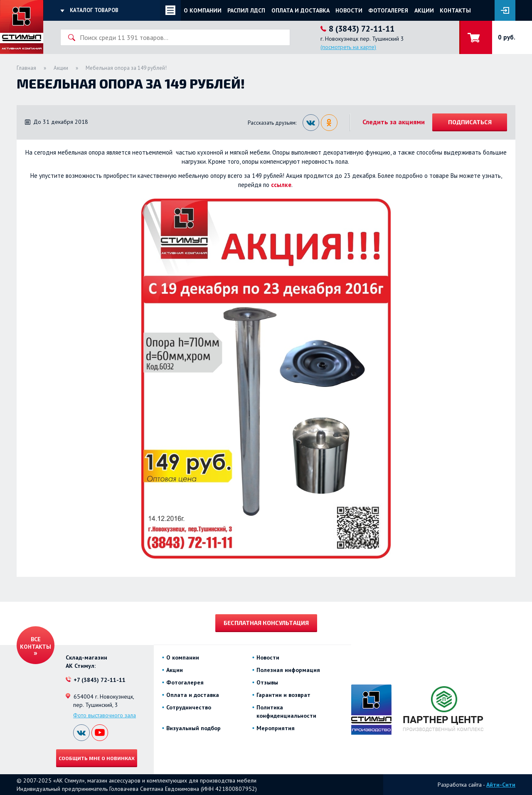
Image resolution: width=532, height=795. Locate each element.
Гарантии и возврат (283, 695)
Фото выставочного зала (105, 715)
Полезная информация (288, 670)
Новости (349, 10)
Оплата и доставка (300, 10)
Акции (424, 10)
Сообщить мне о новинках (97, 758)
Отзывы (267, 682)
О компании (203, 10)
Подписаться (470, 122)
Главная (26, 68)
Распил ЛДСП (246, 10)
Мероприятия (276, 728)
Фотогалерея (388, 10)
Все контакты (36, 643)
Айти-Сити (501, 785)
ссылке (281, 185)
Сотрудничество (189, 707)
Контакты (455, 10)
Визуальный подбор (193, 728)
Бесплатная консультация (266, 623)
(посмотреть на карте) (348, 47)
